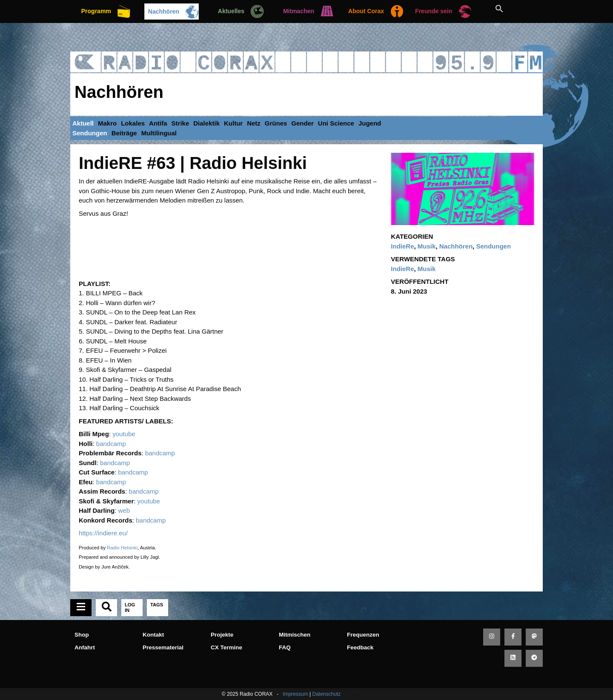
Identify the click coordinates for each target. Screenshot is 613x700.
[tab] (81, 608)
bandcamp (111, 444)
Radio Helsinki (122, 548)
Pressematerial (163, 647)
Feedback (360, 647)
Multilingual (159, 133)
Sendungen (90, 133)
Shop (82, 635)
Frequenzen (363, 635)
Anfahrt (85, 647)
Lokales (133, 123)
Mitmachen (299, 11)
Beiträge (124, 133)
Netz (254, 123)
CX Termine (226, 647)
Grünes (276, 123)
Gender (302, 123)
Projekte (222, 635)
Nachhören (164, 11)
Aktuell (83, 123)
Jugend (370, 123)
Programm (96, 11)
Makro (107, 123)
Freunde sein (434, 11)
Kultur (233, 123)
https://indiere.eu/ (103, 533)
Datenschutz (326, 694)
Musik (427, 246)
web (124, 510)
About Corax (366, 11)
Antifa (158, 123)
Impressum (295, 694)
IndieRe (402, 246)
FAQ (285, 647)
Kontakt (153, 635)
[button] (509, 9)
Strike (180, 123)
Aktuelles (231, 11)
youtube (124, 434)
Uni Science (336, 123)
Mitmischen (295, 635)
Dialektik (206, 123)
